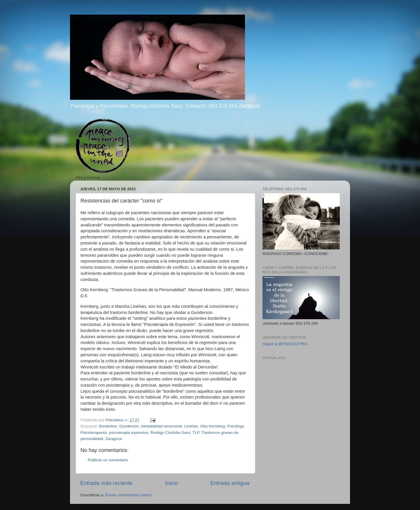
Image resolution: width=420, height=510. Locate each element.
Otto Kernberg (213, 426)
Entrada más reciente (106, 483)
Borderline (108, 426)
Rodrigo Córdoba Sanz (170, 433)
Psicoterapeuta (94, 433)
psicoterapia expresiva (129, 433)
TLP (196, 433)
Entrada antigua (230, 483)
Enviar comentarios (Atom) (129, 495)
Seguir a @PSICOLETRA (285, 344)
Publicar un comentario (108, 460)
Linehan (191, 426)
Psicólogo (236, 426)
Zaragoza (114, 439)
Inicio (171, 483)
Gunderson (129, 426)
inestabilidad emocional (161, 426)
